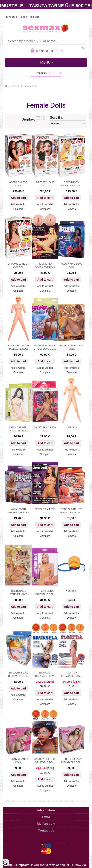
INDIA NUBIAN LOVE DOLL (72, 347)
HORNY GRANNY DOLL (18, 761)
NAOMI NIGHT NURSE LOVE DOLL (18, 511)
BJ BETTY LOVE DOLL (45, 184)
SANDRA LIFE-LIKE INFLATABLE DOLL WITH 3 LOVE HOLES (45, 761)
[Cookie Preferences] (6, 862)
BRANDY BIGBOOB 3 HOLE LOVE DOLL (45, 347)
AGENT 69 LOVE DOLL (18, 184)
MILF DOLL (71, 427)
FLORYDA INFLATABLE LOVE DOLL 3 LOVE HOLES (72, 675)
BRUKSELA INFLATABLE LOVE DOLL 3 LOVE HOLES (45, 675)
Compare (18, 209)
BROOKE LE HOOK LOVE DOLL (18, 265)
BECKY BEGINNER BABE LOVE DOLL (18, 347)
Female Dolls (31, 86)
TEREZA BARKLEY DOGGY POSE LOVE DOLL (72, 511)
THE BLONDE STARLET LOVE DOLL (19, 593)
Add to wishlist (18, 204)
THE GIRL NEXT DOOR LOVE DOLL (45, 265)
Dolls (17, 86)
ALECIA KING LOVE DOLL (71, 265)
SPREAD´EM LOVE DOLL (45, 511)
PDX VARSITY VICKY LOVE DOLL (71, 184)
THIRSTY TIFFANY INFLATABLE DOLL (72, 761)
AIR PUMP (72, 591)
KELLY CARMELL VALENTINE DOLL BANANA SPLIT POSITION (18, 429)
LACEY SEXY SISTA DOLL (45, 429)
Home (8, 86)
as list (38, 118)
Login (24, 17)
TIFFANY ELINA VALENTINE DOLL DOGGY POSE (45, 593)
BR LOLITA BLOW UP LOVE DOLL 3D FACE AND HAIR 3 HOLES (18, 675)
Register (34, 17)
